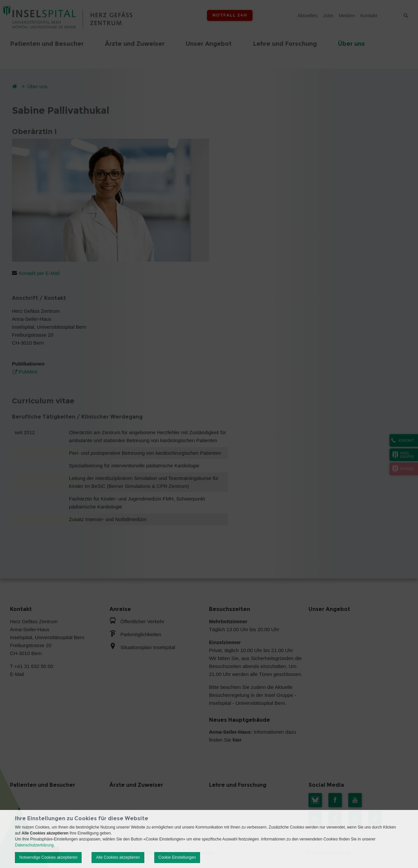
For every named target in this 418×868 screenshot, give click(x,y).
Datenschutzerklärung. (35, 845)
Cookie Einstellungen (177, 857)
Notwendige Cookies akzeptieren (48, 857)
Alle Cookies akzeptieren (118, 857)
